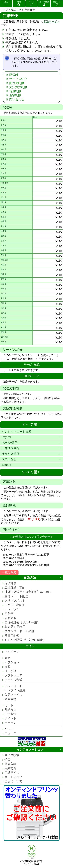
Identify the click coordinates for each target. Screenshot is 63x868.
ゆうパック (12, 609)
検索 (19, 2)
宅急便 (9, 614)
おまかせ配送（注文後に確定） (25, 640)
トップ (4, 10)
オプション (12, 662)
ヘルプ (9, 729)
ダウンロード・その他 (19, 631)
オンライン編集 (15, 690)
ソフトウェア (13, 675)
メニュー (6, 2)
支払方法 (10, 714)
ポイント (10, 718)
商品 (7, 658)
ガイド (30, 646)
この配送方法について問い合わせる (32, 537)
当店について (13, 781)
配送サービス (51, 22)
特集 (7, 759)
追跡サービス (32, 376)
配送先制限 (17, 83)
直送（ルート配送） (18, 596)
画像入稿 (10, 764)
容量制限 (15, 91)
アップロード (13, 686)
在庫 (7, 667)
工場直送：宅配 (15, 588)
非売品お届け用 (15, 627)
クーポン (10, 723)
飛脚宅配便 (12, 635)
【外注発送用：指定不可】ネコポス (28, 592)
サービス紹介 (18, 79)
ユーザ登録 (44, 2)
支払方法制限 (18, 87)
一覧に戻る (9, 572)
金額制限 (15, 95)
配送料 (14, 75)
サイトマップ (13, 777)
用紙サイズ (12, 773)
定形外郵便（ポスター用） (22, 622)
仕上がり (10, 671)
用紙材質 (10, 768)
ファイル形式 (13, 680)
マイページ (12, 652)
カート (32, 2)
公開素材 (10, 699)
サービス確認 (32, 365)
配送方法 (16, 10)
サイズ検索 (12, 755)
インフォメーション (30, 750)
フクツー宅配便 (15, 605)
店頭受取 (10, 618)
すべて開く (31, 424)
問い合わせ (17, 99)
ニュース (10, 733)
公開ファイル (13, 695)
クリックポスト (15, 601)
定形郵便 (10, 583)
